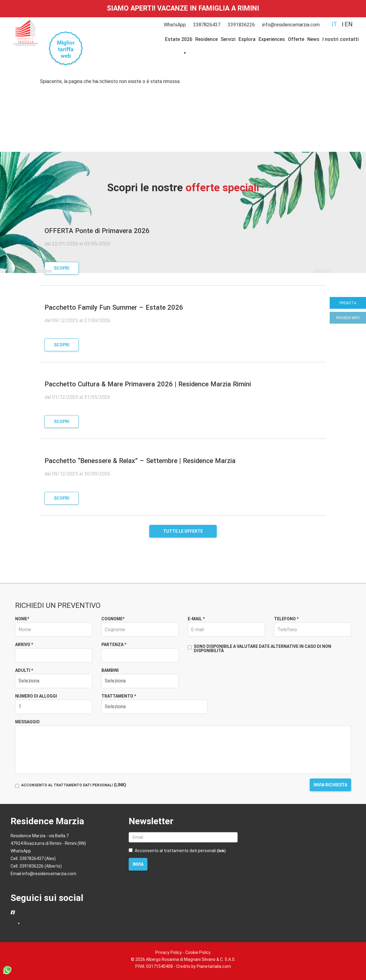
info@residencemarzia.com (291, 25)
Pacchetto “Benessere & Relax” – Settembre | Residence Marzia (140, 461)
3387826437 (207, 25)
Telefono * (286, 619)
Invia (138, 864)
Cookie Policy (198, 952)
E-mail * (196, 619)
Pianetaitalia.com (214, 966)
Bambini (110, 670)
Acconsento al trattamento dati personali (177, 851)
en (349, 24)
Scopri (62, 268)
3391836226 (241, 25)
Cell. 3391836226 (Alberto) (36, 866)
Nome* (22, 619)
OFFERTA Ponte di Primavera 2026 (97, 231)
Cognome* (113, 619)
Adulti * (24, 670)
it (334, 24)
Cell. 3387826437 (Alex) (33, 858)
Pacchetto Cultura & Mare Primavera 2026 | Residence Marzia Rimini (148, 384)
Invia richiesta (330, 785)
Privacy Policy (169, 952)
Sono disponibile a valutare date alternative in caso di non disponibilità (259, 648)
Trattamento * (119, 696)
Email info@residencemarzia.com (43, 874)
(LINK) (120, 785)
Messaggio (27, 722)
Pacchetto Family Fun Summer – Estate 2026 (114, 307)
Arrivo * (24, 645)
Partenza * (114, 645)
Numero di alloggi (36, 696)
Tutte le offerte (183, 531)
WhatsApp (175, 25)
